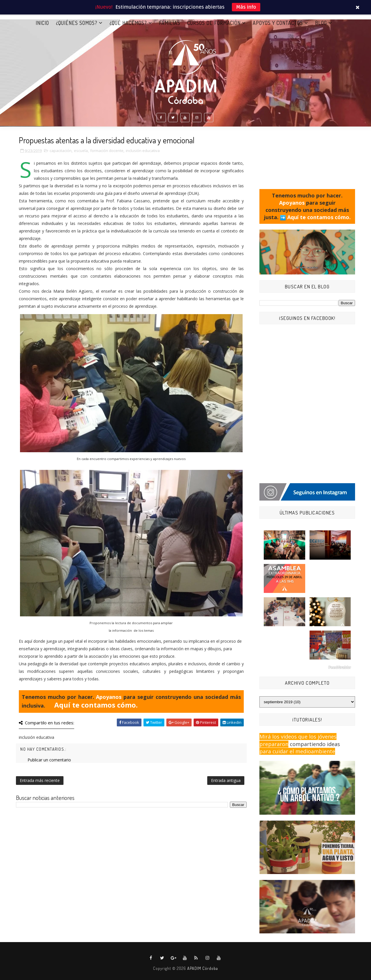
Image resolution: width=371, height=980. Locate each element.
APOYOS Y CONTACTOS (278, 23)
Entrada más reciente (40, 780)
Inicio (42, 23)
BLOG (321, 23)
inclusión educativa (143, 151)
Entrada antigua (226, 780)
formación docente (107, 151)
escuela (81, 151)
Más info (246, 7)
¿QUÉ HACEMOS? (128, 23)
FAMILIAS (170, 23)
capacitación (61, 151)
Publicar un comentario (49, 760)
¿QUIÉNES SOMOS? (77, 23)
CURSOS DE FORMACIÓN (214, 23)
